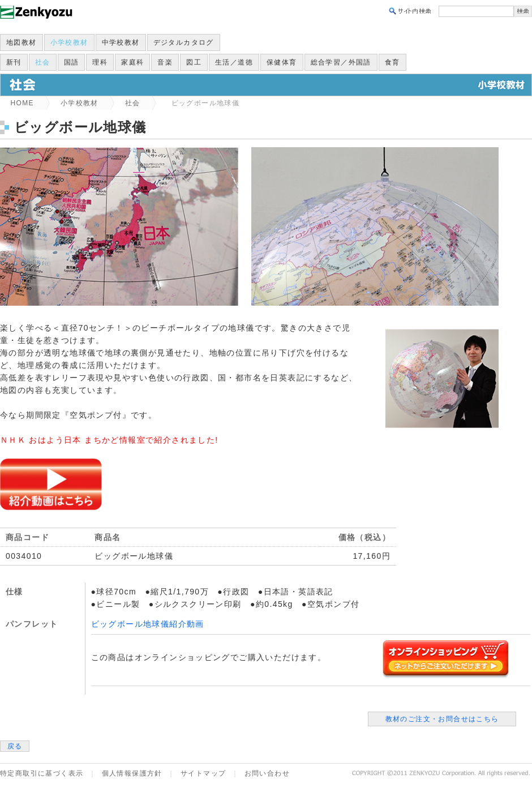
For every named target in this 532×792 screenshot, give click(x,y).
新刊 (14, 62)
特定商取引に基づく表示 (42, 773)
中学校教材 (121, 42)
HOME (22, 103)
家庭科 (132, 62)
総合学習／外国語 (341, 62)
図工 (194, 62)
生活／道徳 (234, 62)
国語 (72, 62)
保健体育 (282, 62)
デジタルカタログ (184, 42)
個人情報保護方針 (132, 773)
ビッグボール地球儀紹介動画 (148, 624)
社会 (43, 62)
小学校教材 (69, 42)
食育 (392, 62)
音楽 (165, 62)
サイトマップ (203, 773)
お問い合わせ (267, 773)
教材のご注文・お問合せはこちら (442, 719)
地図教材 (22, 42)
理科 (100, 62)
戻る (15, 746)
